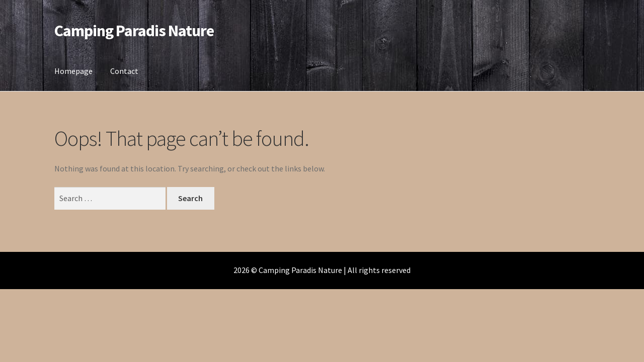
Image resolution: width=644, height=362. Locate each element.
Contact (124, 71)
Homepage (73, 71)
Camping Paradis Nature (134, 31)
